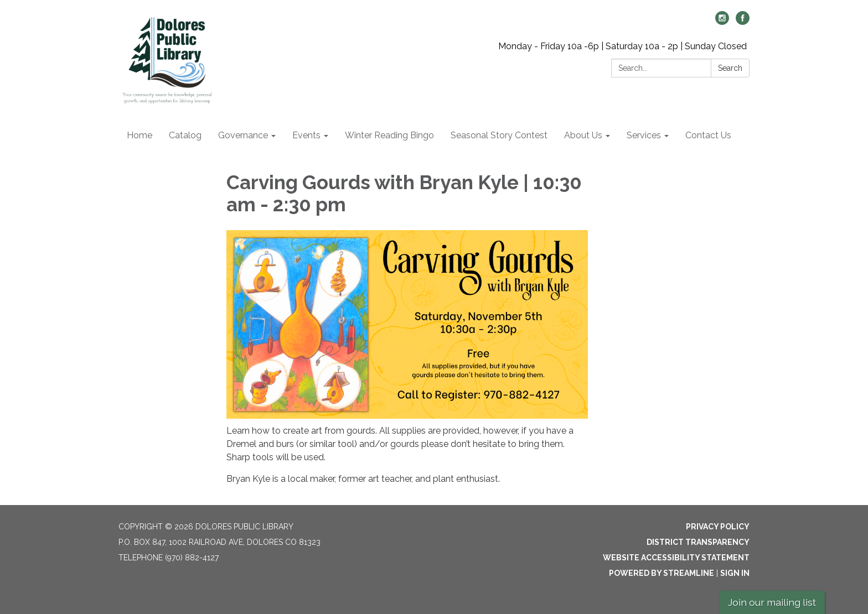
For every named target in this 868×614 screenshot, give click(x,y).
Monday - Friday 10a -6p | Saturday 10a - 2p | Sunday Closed (622, 46)
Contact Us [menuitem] (708, 135)
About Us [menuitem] (583, 135)
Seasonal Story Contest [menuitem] (499, 135)
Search (730, 68)
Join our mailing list (772, 602)
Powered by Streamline (662, 573)
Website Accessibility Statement (676, 558)
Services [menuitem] (644, 135)
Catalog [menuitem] (185, 135)
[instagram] (722, 22)
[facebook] (743, 22)
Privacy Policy (718, 527)
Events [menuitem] (306, 135)
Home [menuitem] (139, 135)
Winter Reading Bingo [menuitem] (389, 135)
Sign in (735, 573)
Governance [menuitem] (243, 135)
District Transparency (698, 542)
